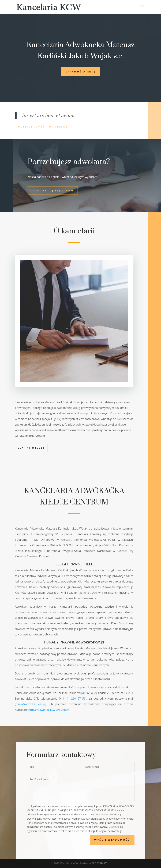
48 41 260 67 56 (72, 697)
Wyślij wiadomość (125, 840)
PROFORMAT (99, 863)
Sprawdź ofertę (81, 72)
